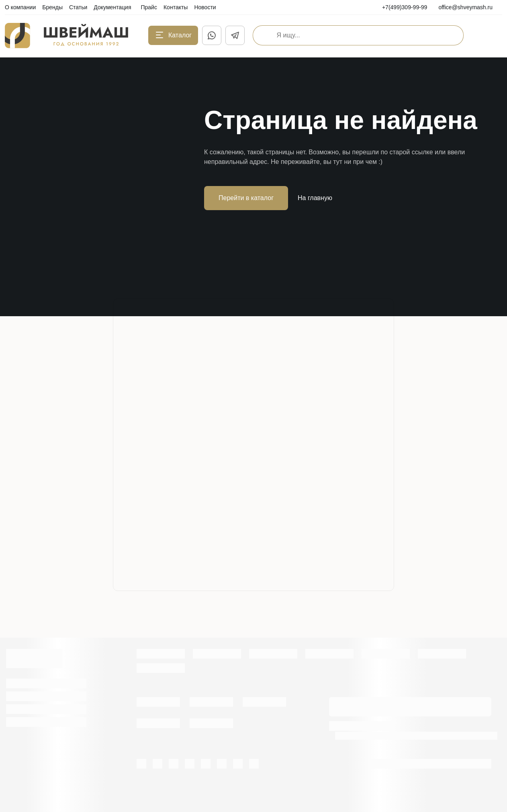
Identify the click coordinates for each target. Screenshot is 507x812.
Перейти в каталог (246, 198)
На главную (315, 198)
